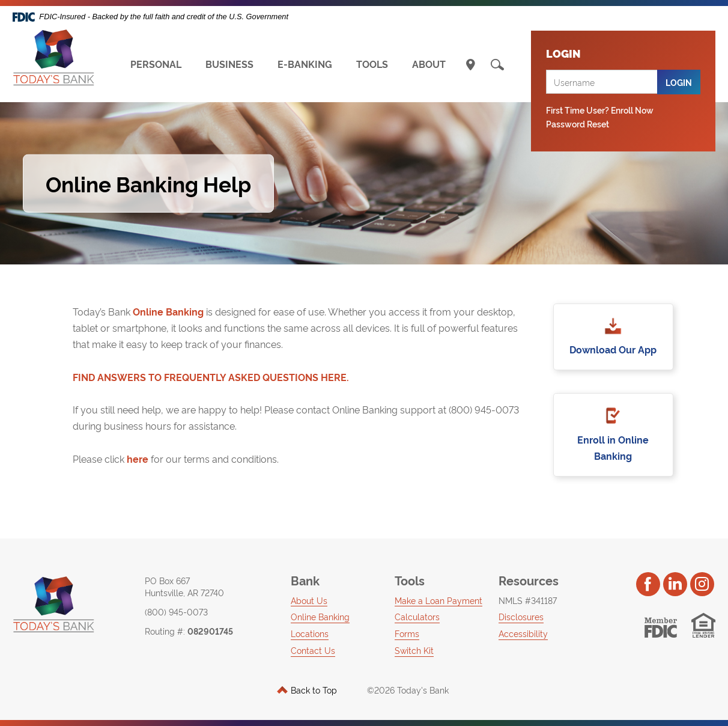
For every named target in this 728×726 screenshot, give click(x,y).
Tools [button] (410, 580)
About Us (309, 600)
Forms (407, 633)
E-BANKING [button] (305, 64)
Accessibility (523, 633)
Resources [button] (529, 580)
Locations (310, 633)
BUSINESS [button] (229, 64)
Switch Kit (414, 650)
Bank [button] (305, 580)
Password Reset (578, 124)
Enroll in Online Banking (613, 447)
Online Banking (168, 311)
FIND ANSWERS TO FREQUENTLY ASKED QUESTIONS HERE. (211, 377)
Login (679, 82)
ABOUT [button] (429, 64)
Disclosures (521, 616)
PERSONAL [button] (156, 64)
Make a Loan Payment (438, 600)
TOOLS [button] (372, 64)
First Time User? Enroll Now (600, 110)
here (136, 459)
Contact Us (313, 650)
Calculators (417, 616)
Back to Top (307, 690)
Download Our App (613, 349)
